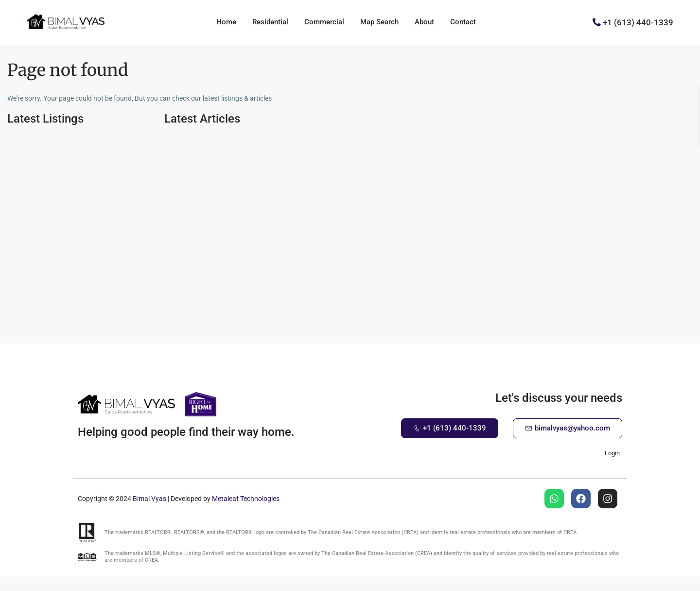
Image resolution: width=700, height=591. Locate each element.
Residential (270, 22)
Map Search (379, 22)
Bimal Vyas (149, 499)
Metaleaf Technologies (246, 499)
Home (226, 22)
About (424, 22)
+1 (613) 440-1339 (638, 22)
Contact (463, 22)
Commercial (324, 22)
